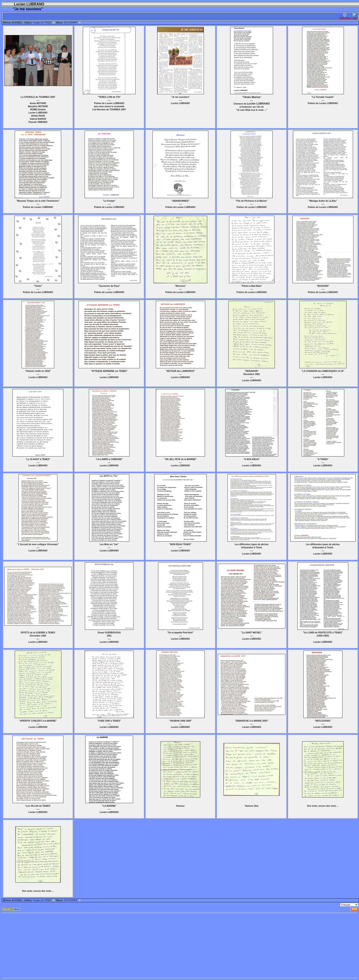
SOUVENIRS (73, 23)
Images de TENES (44, 23)
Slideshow (345, 16)
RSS (355, 909)
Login (354, 16)
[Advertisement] (90, 945)
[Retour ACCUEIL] (13, 23)
